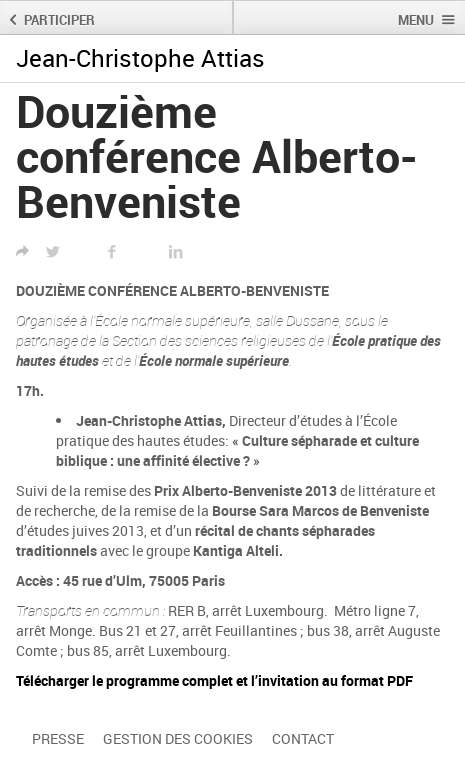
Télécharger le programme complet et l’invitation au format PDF (214, 680)
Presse (58, 738)
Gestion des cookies (178, 738)
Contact (303, 738)
